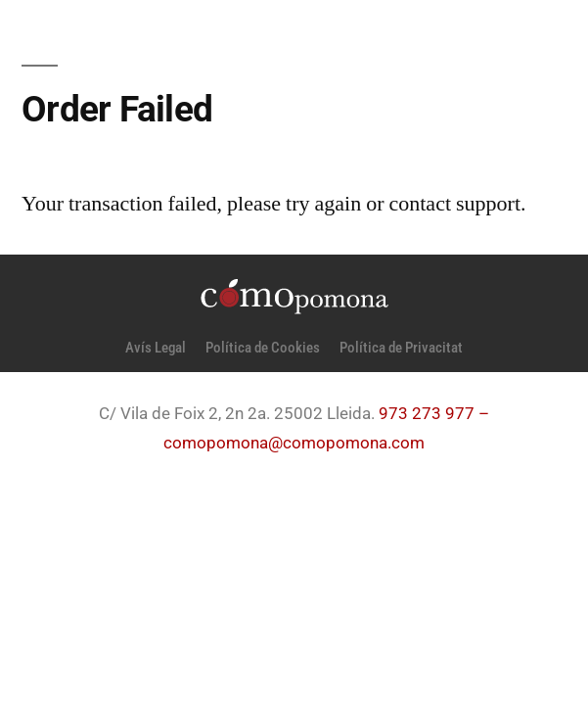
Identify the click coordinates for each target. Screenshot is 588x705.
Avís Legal (156, 348)
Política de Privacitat (401, 348)
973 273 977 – (434, 413)
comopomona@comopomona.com (294, 443)
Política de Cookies (263, 348)
